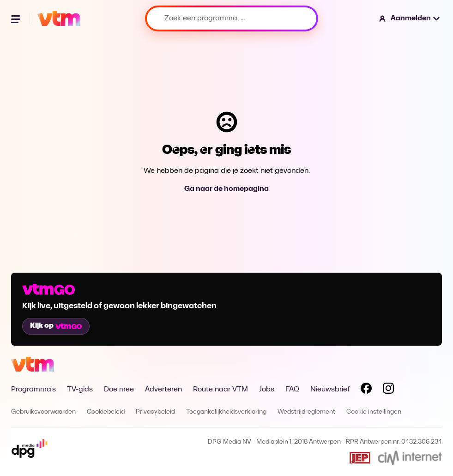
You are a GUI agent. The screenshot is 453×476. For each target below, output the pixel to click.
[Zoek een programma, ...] (232, 18)
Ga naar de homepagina (226, 189)
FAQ (292, 390)
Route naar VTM (220, 390)
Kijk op (56, 326)
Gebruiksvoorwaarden (43, 412)
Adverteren (163, 390)
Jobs (267, 390)
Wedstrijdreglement (306, 412)
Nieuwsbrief (330, 390)
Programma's (33, 390)
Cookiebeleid (106, 412)
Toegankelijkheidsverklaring (226, 412)
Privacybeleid (155, 412)
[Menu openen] (17, 18)
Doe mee (119, 390)
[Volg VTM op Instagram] (388, 390)
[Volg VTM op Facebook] (366, 390)
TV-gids (80, 390)
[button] (410, 18)
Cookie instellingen (374, 412)
